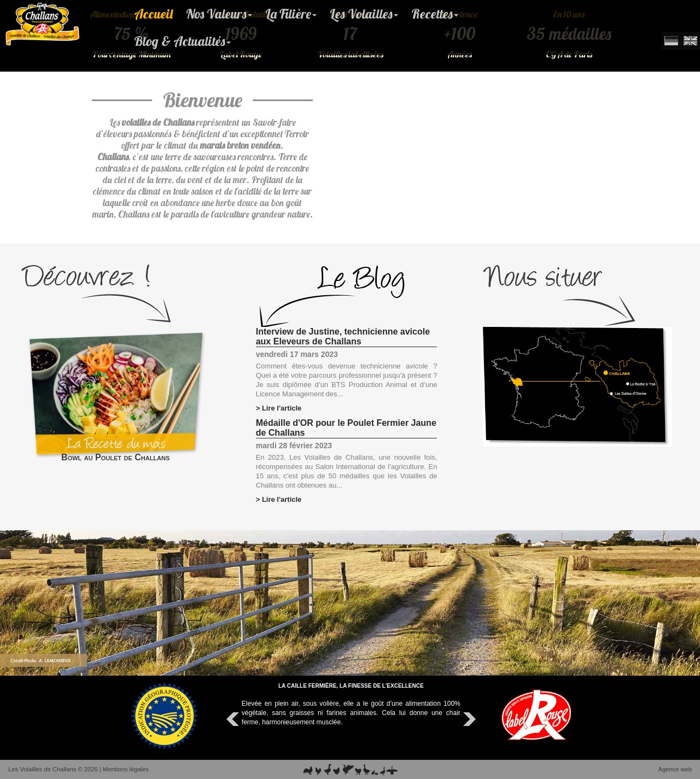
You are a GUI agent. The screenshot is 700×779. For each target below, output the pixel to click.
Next (468, 719)
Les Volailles (364, 14)
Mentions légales (126, 769)
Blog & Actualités (182, 41)
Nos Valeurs (219, 14)
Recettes (435, 14)
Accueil (153, 14)
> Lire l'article (279, 408)
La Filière (291, 14)
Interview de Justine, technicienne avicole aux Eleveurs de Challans (343, 336)
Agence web (675, 769)
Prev (234, 719)
